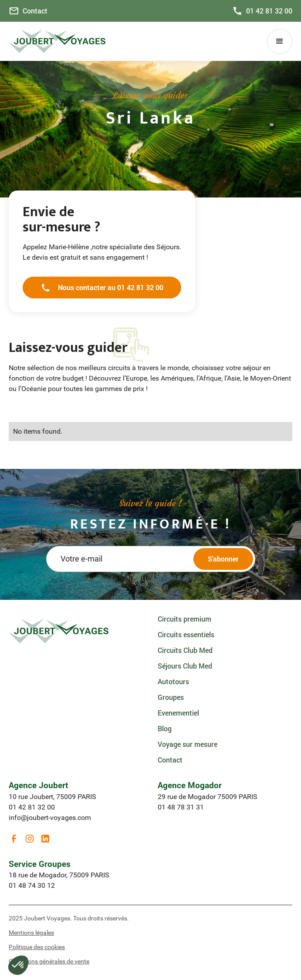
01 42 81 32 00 (32, 807)
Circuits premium (184, 619)
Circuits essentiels (186, 634)
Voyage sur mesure (188, 744)
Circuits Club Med (185, 650)
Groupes (171, 697)
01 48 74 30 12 (32, 885)
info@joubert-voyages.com (50, 818)
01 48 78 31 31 (181, 807)
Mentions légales (31, 933)
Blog (165, 728)
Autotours (173, 681)
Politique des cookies (37, 947)
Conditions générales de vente (49, 961)
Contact (170, 760)
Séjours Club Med (185, 666)
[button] (280, 41)
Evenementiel (178, 713)
